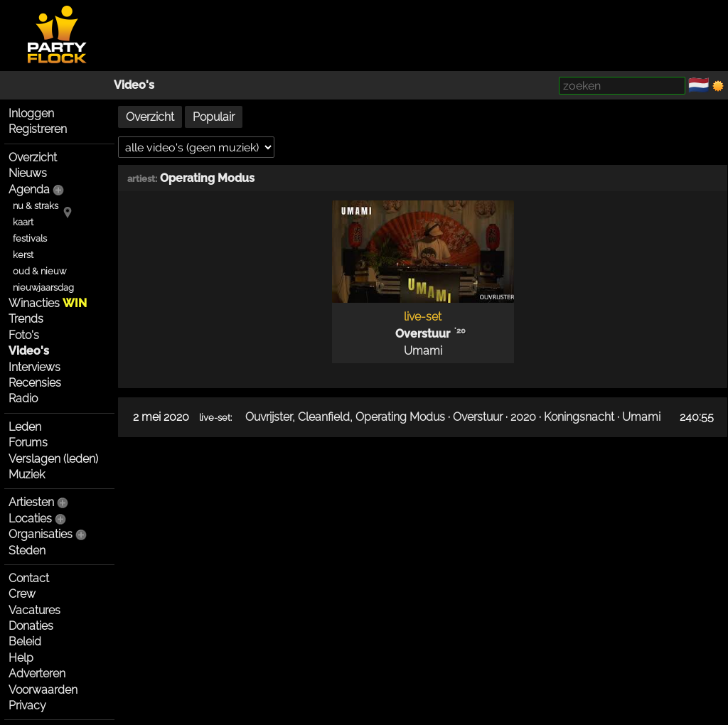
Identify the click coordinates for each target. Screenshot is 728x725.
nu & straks (36, 206)
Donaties (31, 626)
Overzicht (33, 157)
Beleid (25, 641)
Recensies (35, 383)
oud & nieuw (39, 271)
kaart (23, 222)
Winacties (48, 303)
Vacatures (34, 610)
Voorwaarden (43, 690)
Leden (25, 427)
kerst (23, 255)
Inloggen (31, 113)
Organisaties (41, 534)
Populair (214, 117)
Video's (134, 85)
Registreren (38, 129)
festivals (30, 238)
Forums (28, 442)
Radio (23, 398)
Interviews (34, 367)
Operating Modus (207, 178)
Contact (29, 578)
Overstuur (423, 334)
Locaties (30, 519)
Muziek (27, 474)
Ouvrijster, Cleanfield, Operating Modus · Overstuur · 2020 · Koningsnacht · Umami (453, 417)
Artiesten (31, 502)
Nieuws (28, 173)
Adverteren (37, 673)
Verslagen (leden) (53, 459)
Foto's (24, 335)
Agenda (29, 189)
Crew (22, 594)
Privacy (27, 705)
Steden (27, 551)
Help (21, 658)
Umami (423, 351)
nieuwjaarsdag (43, 288)
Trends (26, 319)
